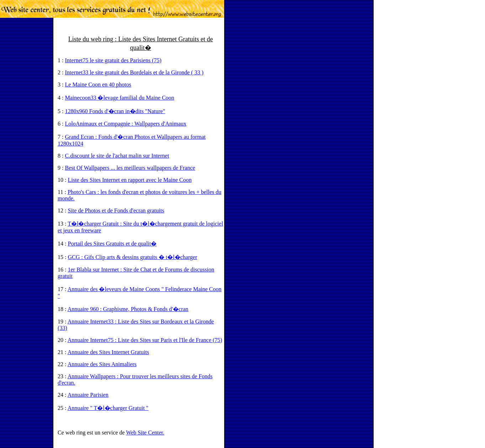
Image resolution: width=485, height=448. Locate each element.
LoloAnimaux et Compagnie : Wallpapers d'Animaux (126, 124)
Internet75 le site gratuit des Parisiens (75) (113, 60)
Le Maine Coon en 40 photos (98, 85)
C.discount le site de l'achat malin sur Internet (117, 156)
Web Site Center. (145, 433)
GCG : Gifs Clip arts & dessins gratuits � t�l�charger (133, 257)
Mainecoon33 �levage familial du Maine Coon (120, 98)
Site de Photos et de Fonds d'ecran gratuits (116, 210)
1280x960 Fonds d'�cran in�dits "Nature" (115, 111)
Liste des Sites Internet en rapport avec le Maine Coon (130, 180)
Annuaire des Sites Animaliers (102, 364)
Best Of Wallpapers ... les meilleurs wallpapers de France (130, 168)
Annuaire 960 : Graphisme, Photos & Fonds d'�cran (128, 309)
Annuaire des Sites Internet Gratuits (108, 352)
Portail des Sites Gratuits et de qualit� (112, 244)
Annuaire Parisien (88, 395)
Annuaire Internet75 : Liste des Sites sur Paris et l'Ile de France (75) (145, 340)
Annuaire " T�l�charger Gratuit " (108, 408)
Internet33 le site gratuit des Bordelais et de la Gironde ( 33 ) (134, 72)
